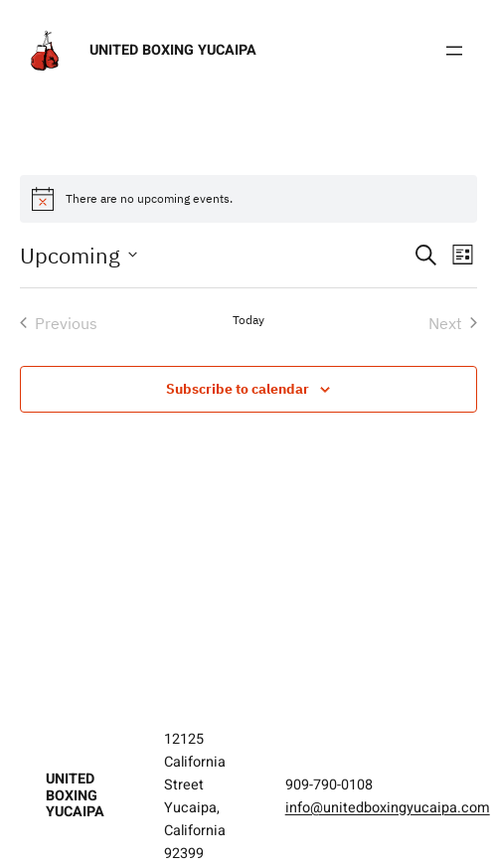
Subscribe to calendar (238, 389)
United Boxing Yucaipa (173, 50)
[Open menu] (454, 51)
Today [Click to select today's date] (248, 320)
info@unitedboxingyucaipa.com (388, 808)
